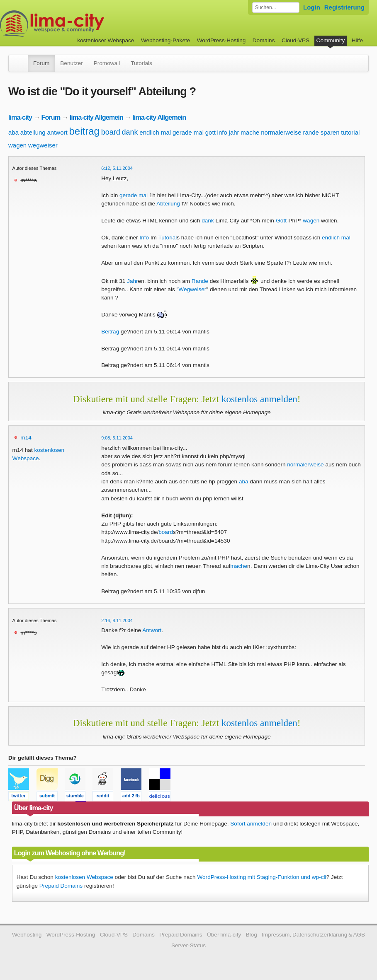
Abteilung (168, 204)
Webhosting (27, 935)
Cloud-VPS (296, 40)
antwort (57, 132)
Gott (281, 221)
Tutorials (141, 63)
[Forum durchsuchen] (276, 7)
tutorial (350, 132)
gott (210, 132)
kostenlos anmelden (259, 399)
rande (311, 132)
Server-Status (188, 945)
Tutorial (167, 238)
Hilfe (357, 40)
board (111, 132)
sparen (330, 132)
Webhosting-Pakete (165, 40)
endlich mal (155, 132)
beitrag (84, 131)
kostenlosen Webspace (84, 877)
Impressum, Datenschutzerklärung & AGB (313, 935)
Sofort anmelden (251, 824)
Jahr (132, 281)
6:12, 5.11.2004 (117, 168)
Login (312, 7)
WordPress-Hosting (221, 40)
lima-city (20, 117)
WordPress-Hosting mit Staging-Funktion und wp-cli (261, 877)
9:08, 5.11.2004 (117, 438)
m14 (26, 438)
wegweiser (43, 145)
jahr (234, 132)
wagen (17, 145)
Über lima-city (224, 935)
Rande (200, 281)
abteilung (33, 132)
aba (13, 132)
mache (250, 132)
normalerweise (281, 132)
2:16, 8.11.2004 (117, 620)
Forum (41, 63)
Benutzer (71, 63)
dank (130, 132)
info (222, 132)
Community (331, 40)
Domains (264, 40)
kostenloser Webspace (106, 40)
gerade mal (188, 132)
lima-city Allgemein (96, 117)
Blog (252, 935)
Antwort (152, 630)
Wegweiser (192, 289)
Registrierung (344, 7)
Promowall (107, 63)
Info (144, 238)
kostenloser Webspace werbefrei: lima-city (83, 24)
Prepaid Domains (61, 886)
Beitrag (110, 332)
